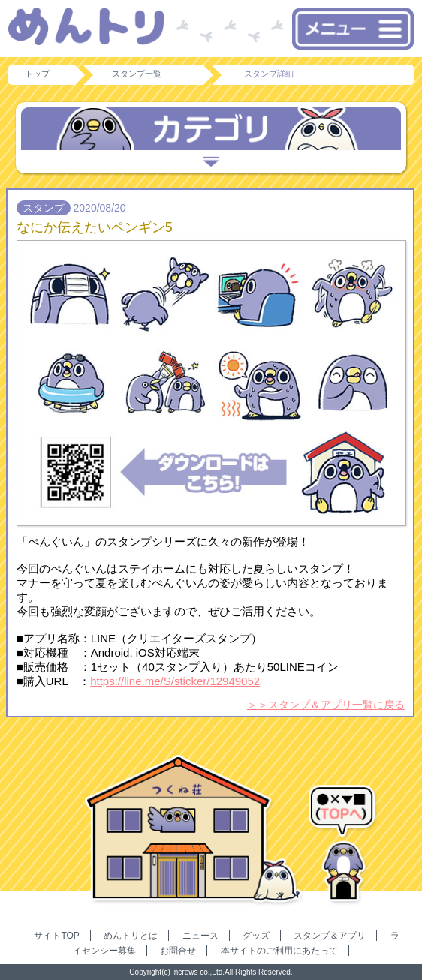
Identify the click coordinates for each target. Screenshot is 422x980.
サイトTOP (56, 936)
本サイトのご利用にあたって (279, 951)
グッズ (256, 936)
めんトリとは (131, 936)
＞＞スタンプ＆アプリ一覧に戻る (326, 705)
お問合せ (178, 951)
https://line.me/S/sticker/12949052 (175, 681)
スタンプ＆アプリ (330, 936)
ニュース (200, 936)
